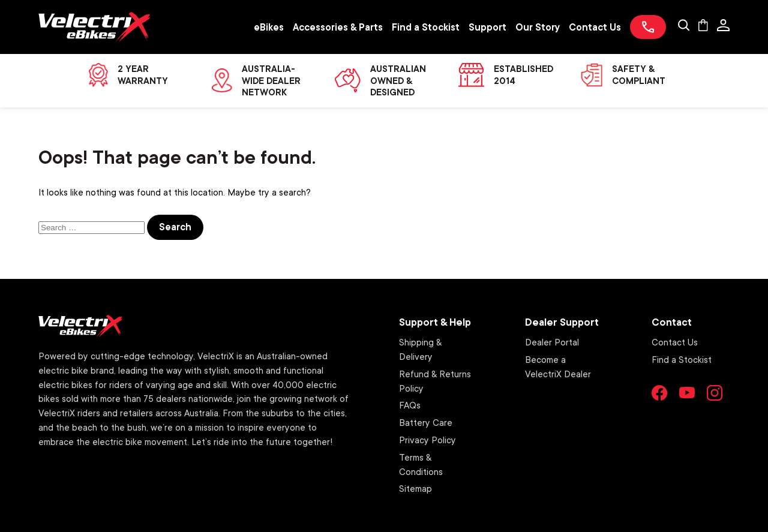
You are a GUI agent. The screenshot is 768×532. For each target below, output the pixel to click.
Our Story (538, 27)
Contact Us (595, 27)
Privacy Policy (427, 440)
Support (487, 27)
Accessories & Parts (338, 27)
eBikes (269, 27)
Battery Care (426, 422)
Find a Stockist (426, 27)
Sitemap (415, 488)
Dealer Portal (552, 342)
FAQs (410, 405)
